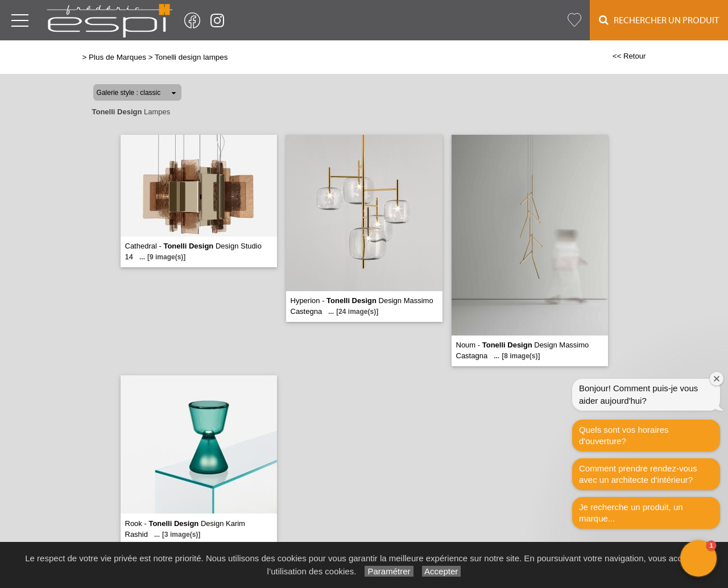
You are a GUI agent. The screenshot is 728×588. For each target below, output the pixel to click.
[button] (698, 558)
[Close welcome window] (717, 379)
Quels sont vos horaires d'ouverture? (624, 435)
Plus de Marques (117, 57)
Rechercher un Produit (659, 20)
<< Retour (629, 56)
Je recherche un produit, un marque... (631, 513)
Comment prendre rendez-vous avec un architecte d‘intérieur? (638, 474)
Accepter (442, 571)
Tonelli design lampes (191, 57)
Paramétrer (389, 571)
